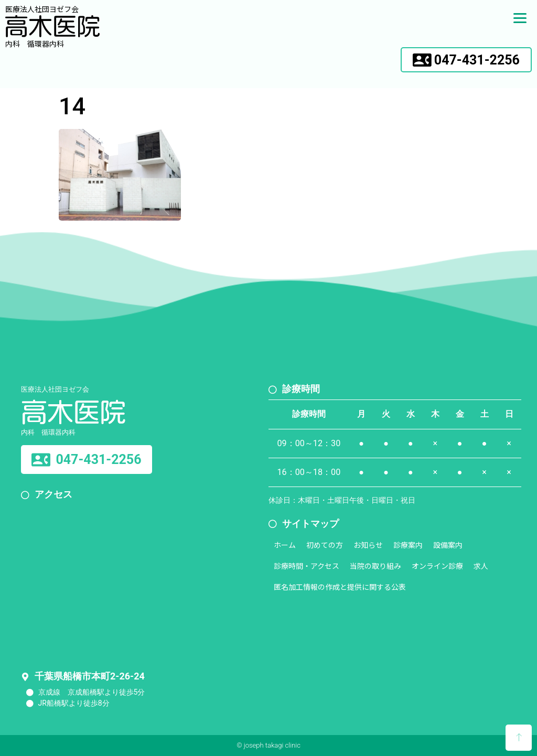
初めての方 (325, 545)
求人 (481, 566)
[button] (466, 60)
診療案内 (408, 545)
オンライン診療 (437, 566)
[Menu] (520, 17)
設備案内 (448, 545)
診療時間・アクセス (307, 566)
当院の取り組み (375, 566)
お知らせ (368, 545)
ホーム (285, 545)
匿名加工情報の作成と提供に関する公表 (340, 587)
